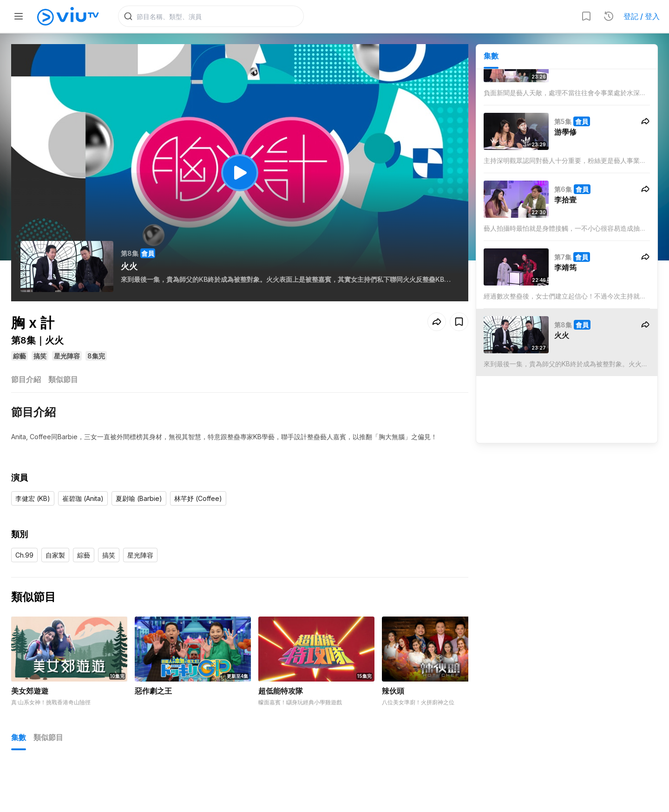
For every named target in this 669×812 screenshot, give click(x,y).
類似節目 (63, 380)
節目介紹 (26, 380)
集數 (491, 56)
